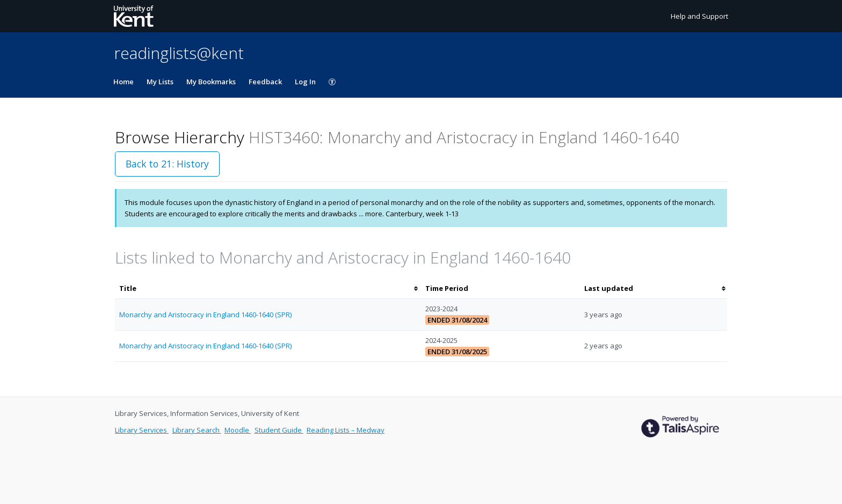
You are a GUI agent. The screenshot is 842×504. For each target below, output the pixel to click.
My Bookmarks (211, 82)
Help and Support (699, 16)
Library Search (197, 430)
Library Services (142, 430)
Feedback (265, 82)
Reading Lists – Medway (346, 430)
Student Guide (279, 430)
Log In (305, 82)
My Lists (160, 82)
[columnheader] (268, 288)
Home (124, 82)
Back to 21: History (167, 164)
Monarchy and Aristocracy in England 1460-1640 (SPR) (205, 315)
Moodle (238, 430)
